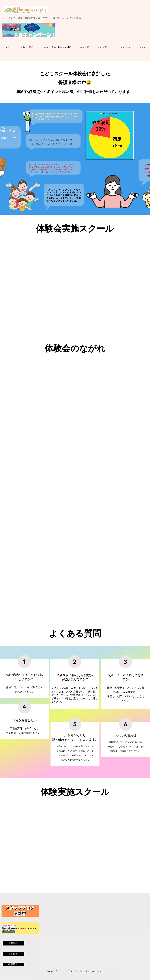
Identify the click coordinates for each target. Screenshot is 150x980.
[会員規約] (13, 943)
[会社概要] (13, 954)
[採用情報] (13, 964)
